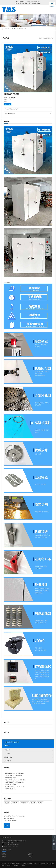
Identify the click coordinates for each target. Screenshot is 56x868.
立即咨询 (8, 104)
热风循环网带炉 (25, 803)
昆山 (17, 2)
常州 (32, 2)
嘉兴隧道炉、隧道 (8, 757)
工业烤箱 (7, 803)
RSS (26, 3)
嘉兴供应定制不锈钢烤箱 (13, 109)
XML (30, 3)
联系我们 (30, 857)
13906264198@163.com (12, 820)
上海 (20, 2)
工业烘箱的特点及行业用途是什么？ (13, 776)
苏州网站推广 (23, 865)
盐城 (34, 2)
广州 (36, 2)
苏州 (24, 2)
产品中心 (16, 29)
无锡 (27, 2)
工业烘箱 (40, 803)
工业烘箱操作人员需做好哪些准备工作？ (14, 782)
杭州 (39, 2)
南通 (22, 2)
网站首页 (4, 853)
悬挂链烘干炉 (15, 803)
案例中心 (30, 855)
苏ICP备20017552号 (9, 865)
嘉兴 (29, 2)
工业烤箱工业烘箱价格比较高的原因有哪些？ (16, 780)
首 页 (12, 29)
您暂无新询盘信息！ (37, 3)
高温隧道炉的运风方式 (10, 778)
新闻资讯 (4, 857)
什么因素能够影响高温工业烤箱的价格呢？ (15, 787)
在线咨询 (7, 826)
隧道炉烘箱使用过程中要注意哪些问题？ (14, 773)
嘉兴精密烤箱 (7, 750)
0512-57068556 (10, 818)
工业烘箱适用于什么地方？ (11, 784)
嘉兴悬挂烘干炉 (7, 761)
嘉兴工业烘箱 (23, 29)
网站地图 (22, 3)
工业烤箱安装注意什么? (10, 789)
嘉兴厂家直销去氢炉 (10, 114)
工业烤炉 (33, 803)
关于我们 (30, 853)
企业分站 (17, 3)
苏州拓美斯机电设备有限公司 (14, 864)
